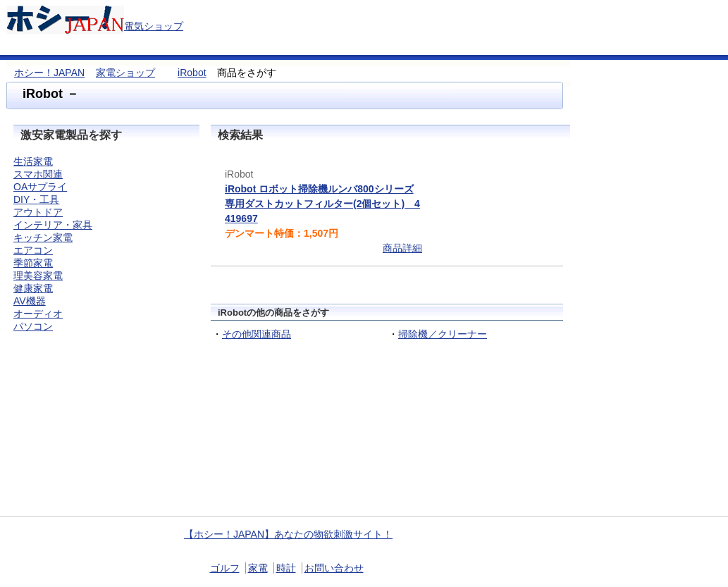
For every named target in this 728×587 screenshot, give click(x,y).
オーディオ (38, 314)
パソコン (33, 326)
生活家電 (33, 161)
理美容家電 (38, 276)
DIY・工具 (36, 199)
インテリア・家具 (53, 225)
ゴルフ (225, 568)
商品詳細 (402, 248)
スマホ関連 (38, 174)
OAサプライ (40, 187)
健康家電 (33, 288)
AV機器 (30, 301)
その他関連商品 (257, 334)
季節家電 (33, 263)
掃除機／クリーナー (443, 334)
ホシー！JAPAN (49, 73)
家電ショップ (125, 73)
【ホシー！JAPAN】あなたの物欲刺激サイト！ (288, 534)
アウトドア (38, 212)
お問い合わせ (334, 568)
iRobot (192, 73)
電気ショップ (154, 26)
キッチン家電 (43, 237)
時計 (286, 568)
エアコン (33, 250)
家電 (258, 568)
